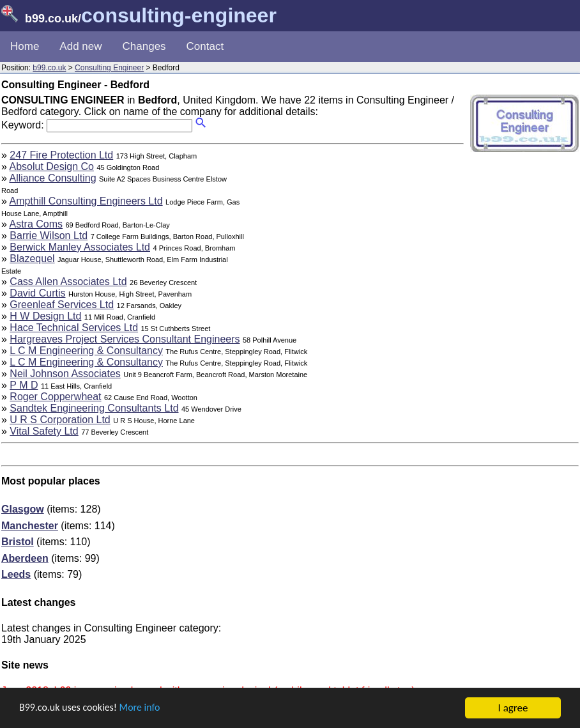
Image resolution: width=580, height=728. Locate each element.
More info (148, 709)
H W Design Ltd (45, 316)
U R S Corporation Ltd (60, 420)
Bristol (18, 542)
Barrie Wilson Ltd (49, 236)
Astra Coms (36, 224)
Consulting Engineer (109, 68)
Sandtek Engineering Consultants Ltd (94, 408)
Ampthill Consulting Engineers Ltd (86, 201)
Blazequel (32, 259)
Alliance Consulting (52, 178)
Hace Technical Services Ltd (74, 328)
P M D (24, 385)
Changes (144, 46)
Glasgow (23, 509)
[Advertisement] (356, 239)
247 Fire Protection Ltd (61, 155)
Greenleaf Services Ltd (62, 305)
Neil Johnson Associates (65, 374)
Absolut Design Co (51, 167)
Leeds (16, 574)
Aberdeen (25, 558)
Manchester (30, 526)
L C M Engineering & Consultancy (86, 351)
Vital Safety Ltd (44, 431)
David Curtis (37, 293)
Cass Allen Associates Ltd (68, 282)
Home (25, 46)
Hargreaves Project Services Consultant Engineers (125, 339)
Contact (205, 46)
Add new (80, 46)
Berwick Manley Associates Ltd (80, 247)
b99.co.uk (49, 68)
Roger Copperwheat (55, 397)
